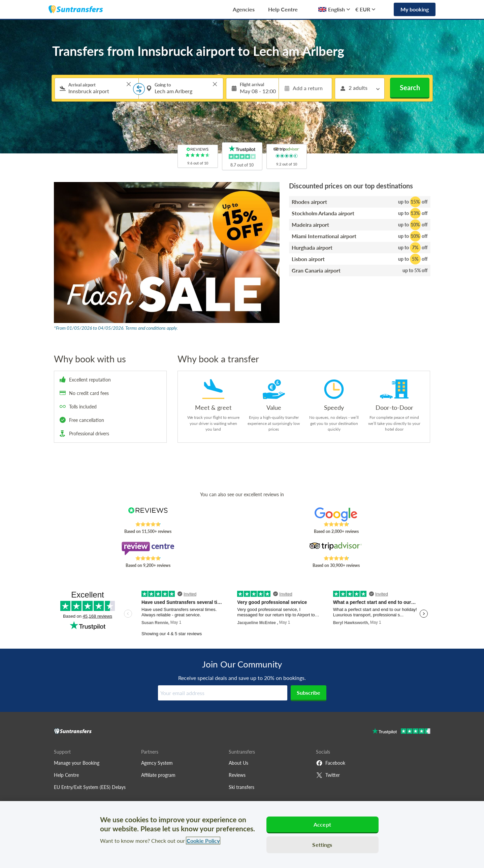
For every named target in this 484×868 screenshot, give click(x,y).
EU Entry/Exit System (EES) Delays (90, 787)
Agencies (244, 9)
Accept (322, 824)
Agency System (157, 763)
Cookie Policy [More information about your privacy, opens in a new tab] (203, 841)
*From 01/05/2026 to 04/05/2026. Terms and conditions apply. (116, 328)
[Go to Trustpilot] (401, 732)
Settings (322, 845)
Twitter (328, 775)
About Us (238, 763)
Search (410, 87)
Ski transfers (241, 787)
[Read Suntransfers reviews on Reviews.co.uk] (148, 514)
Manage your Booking (77, 763)
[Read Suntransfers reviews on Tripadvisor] (336, 548)
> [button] (129, 84)
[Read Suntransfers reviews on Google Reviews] (336, 514)
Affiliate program (158, 775)
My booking (415, 9)
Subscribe (309, 693)
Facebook (331, 763)
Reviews (237, 775)
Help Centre (283, 9)
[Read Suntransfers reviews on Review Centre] (148, 548)
